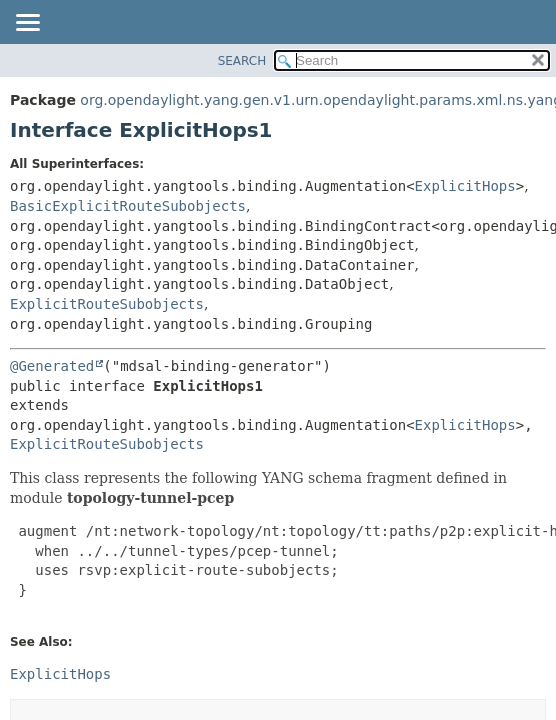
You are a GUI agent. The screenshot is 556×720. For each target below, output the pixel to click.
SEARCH (242, 61)
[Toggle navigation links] (27, 24)
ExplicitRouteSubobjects (107, 304)
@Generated (52, 366)
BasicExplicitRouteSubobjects (128, 206)
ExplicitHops (465, 186)
